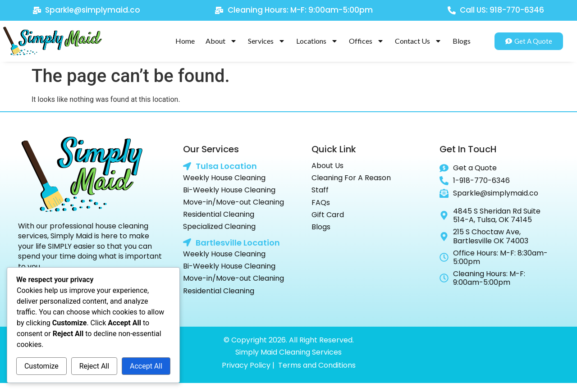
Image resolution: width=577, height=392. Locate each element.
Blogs (462, 41)
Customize (41, 366)
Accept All (146, 366)
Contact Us (418, 41)
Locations (317, 41)
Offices (366, 41)
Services (267, 41)
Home (185, 41)
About (221, 41)
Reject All (94, 366)
